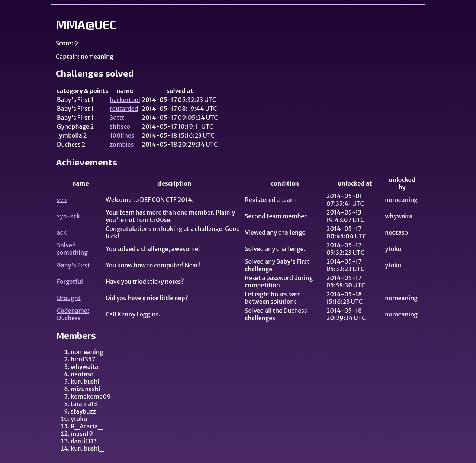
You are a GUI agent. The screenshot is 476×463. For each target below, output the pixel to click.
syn (62, 200)
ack (62, 232)
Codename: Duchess (73, 314)
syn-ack (68, 216)
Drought (69, 298)
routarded (124, 109)
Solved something (72, 249)
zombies (122, 144)
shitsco (120, 126)
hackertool (125, 100)
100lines (122, 135)
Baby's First (73, 265)
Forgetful (70, 282)
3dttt (117, 118)
